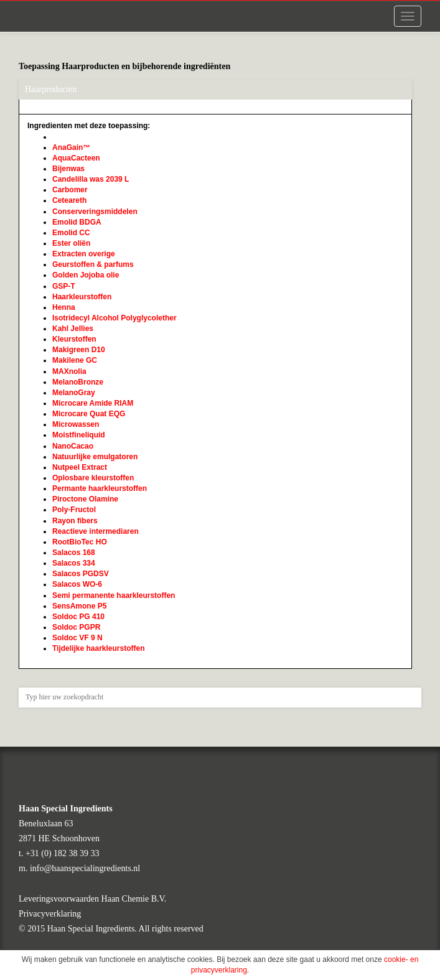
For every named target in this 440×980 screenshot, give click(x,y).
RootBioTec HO (80, 542)
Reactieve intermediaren (96, 531)
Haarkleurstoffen (82, 297)
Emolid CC (71, 233)
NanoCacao (73, 446)
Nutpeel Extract (80, 467)
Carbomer (70, 190)
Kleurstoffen (74, 339)
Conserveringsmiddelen (95, 212)
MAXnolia (69, 371)
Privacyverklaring (50, 914)
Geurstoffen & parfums (93, 264)
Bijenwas (68, 169)
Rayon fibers (75, 521)
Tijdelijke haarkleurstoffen (99, 648)
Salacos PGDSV (81, 574)
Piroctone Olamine (85, 499)
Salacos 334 (74, 563)
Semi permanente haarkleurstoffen (114, 595)
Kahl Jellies (73, 329)
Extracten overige (84, 254)
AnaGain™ (71, 147)
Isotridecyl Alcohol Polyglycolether (115, 318)
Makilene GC (75, 360)
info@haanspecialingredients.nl (85, 868)
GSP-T (64, 286)
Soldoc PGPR (76, 627)
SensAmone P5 (79, 606)
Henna (64, 307)
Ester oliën (71, 243)
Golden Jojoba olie (86, 275)
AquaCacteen (76, 158)
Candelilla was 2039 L (91, 179)
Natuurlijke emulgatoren (95, 457)
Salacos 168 (74, 553)
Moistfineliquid (79, 435)
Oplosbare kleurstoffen (93, 478)
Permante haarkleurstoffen (100, 488)
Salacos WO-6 (77, 584)
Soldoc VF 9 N (77, 638)
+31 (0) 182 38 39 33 (63, 853)
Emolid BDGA (77, 222)
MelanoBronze (78, 382)
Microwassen (76, 424)
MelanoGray (74, 393)
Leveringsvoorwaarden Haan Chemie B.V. (92, 899)
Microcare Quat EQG (89, 414)
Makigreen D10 (79, 350)
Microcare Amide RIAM (93, 403)
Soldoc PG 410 (78, 617)
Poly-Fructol (74, 510)
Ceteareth (69, 200)
